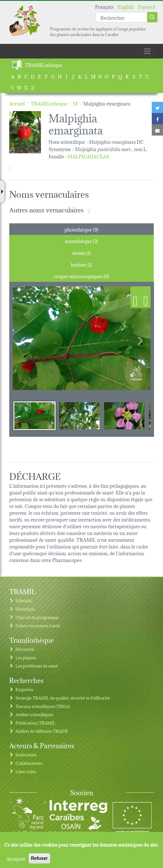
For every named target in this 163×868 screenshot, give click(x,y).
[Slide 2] (79, 415)
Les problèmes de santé (37, 666)
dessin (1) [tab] (81, 252)
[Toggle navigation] (147, 51)
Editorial (23, 600)
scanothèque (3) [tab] (81, 241)
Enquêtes (24, 689)
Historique (25, 609)
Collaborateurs (29, 763)
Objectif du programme (37, 617)
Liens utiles (26, 771)
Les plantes (26, 657)
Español (147, 6)
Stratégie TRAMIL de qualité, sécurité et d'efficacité (63, 698)
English (126, 6)
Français (104, 6)
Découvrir (25, 649)
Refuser (40, 858)
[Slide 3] (124, 415)
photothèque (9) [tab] (81, 229)
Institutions (26, 755)
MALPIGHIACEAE (89, 156)
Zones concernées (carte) (38, 625)
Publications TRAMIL (35, 723)
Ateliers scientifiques (34, 714)
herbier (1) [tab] (81, 264)
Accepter (16, 858)
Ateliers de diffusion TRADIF (42, 731)
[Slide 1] (35, 415)
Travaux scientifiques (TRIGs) (43, 706)
